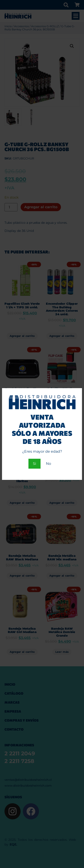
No (48, 464)
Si (34, 464)
